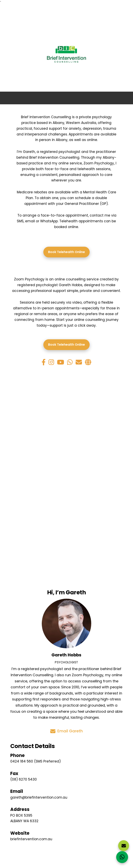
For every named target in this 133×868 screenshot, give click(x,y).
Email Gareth (66, 731)
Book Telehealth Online (66, 252)
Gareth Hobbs (66, 655)
